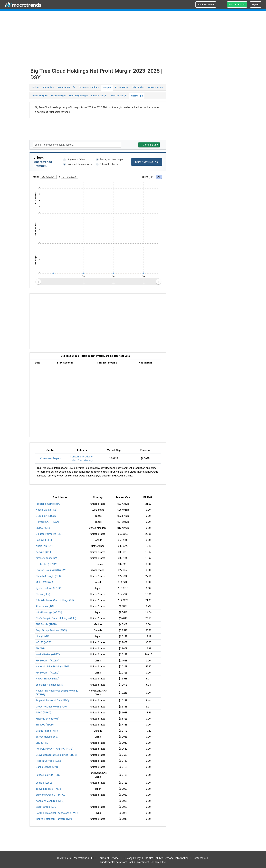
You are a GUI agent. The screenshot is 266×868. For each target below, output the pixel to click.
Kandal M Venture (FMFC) (50, 801)
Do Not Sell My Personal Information (167, 858)
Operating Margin (78, 96)
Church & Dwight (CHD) (49, 576)
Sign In (256, 5)
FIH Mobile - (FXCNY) (48, 661)
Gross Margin (58, 96)
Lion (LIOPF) (43, 636)
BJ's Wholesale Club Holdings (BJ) (55, 600)
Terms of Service (109, 858)
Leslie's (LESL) (44, 783)
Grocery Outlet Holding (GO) (51, 707)
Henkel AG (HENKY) (47, 564)
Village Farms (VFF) (47, 731)
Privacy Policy (132, 858)
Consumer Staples (51, 458)
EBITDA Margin (99, 96)
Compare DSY (149, 145)
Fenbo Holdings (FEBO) (49, 775)
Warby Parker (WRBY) (48, 654)
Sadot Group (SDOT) (47, 807)
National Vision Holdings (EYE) (53, 667)
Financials (49, 87)
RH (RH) (40, 649)
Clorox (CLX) (43, 594)
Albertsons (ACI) (45, 606)
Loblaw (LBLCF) (45, 540)
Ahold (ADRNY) (44, 546)
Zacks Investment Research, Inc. (147, 862)
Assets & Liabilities (89, 87)
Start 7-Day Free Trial (147, 162)
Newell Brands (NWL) (47, 679)
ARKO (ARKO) (43, 713)
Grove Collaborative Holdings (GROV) (56, 755)
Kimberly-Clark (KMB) (48, 558)
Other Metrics (156, 87)
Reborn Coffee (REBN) (48, 761)
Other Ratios (138, 87)
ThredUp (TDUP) (45, 725)
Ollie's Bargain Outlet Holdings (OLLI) (56, 618)
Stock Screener (206, 5)
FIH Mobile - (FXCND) (48, 673)
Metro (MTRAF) (44, 582)
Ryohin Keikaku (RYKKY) (49, 588)
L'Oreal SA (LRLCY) (46, 516)
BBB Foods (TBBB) (46, 624)
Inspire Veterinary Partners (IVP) (54, 819)
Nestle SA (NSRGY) (46, 510)
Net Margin (137, 96)
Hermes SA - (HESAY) (48, 522)
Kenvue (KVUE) (44, 552)
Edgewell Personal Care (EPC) (52, 701)
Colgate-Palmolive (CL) (49, 534)
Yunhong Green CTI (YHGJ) (51, 795)
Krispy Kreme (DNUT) (47, 719)
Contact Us (199, 858)
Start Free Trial (237, 5)
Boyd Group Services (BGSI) (51, 630)
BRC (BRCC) (43, 743)
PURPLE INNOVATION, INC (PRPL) (55, 749)
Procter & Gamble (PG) (49, 504)
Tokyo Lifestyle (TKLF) (48, 789)
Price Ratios (122, 87)
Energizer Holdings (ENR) (50, 685)
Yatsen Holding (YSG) (48, 737)
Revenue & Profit (66, 87)
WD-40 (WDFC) (44, 642)
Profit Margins (40, 96)
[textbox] (77, 145)
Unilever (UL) (43, 528)
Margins (107, 88)
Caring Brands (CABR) (48, 767)
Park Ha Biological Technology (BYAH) (57, 813)
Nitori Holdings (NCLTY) (49, 612)
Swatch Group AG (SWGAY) (51, 570)
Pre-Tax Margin (119, 96)
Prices (36, 87)
